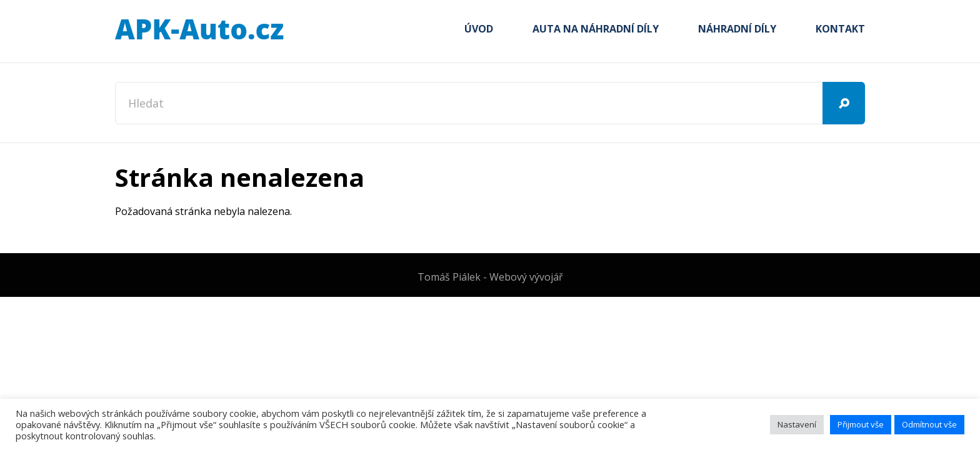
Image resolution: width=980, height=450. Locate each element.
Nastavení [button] (797, 424)
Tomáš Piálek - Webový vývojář (490, 277)
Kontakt (840, 29)
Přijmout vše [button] (861, 424)
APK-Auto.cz (199, 30)
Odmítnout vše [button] (929, 424)
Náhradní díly (737, 29)
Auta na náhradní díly (596, 29)
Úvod (479, 29)
